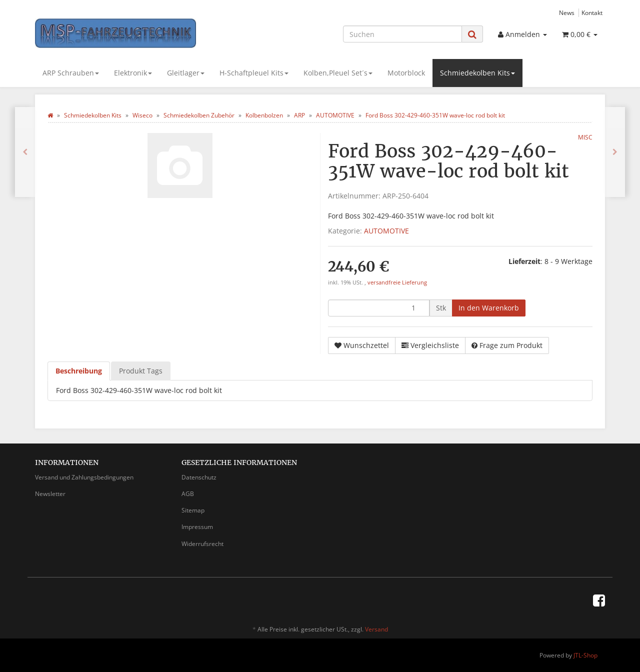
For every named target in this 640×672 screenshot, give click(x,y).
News (567, 12)
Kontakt (592, 12)
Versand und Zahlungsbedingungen (84, 477)
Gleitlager (186, 73)
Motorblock (406, 73)
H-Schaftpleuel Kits (254, 73)
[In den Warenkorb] (489, 308)
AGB (188, 494)
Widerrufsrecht (202, 544)
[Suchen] (402, 34)
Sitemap (193, 510)
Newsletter (50, 494)
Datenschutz (199, 477)
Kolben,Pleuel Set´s (338, 73)
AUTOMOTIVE (386, 231)
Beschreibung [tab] (79, 371)
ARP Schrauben (71, 73)
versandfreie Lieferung (397, 282)
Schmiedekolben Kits (477, 73)
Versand (376, 629)
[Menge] (379, 308)
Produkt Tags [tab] (141, 371)
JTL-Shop (585, 655)
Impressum (197, 527)
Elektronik (133, 73)
